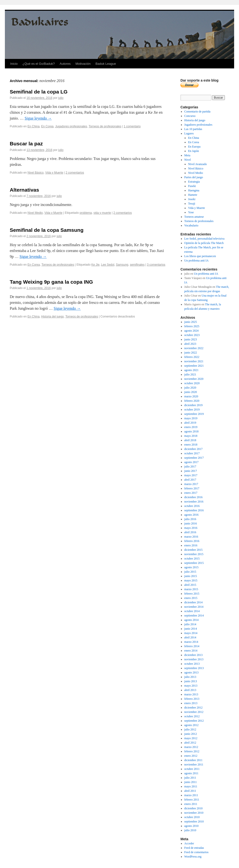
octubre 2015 (192, 559)
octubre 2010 (192, 817)
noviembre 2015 (194, 554)
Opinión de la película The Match (204, 243)
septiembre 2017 (194, 458)
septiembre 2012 (194, 721)
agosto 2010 (191, 826)
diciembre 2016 (194, 497)
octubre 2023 (192, 335)
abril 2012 (190, 743)
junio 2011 (191, 782)
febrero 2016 (192, 541)
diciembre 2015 (194, 550)
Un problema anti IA (197, 261)
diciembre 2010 (194, 808)
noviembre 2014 (194, 607)
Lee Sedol (108, 265)
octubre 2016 (192, 506)
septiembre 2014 (194, 616)
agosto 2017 (191, 462)
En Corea (47, 126)
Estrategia (194, 182)
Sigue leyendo (38, 118)
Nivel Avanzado (197, 164)
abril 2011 (190, 791)
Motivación (83, 64)
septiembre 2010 (194, 821)
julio (61, 98)
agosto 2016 (191, 515)
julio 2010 (190, 830)
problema (86, 213)
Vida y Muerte (54, 173)
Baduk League (106, 64)
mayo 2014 (191, 633)
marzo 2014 (191, 642)
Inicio (14, 64)
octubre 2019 (192, 410)
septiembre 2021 (194, 366)
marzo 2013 (191, 694)
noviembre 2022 (194, 348)
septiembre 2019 (194, 414)
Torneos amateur (194, 217)
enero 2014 (191, 651)
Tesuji (192, 204)
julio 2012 (190, 729)
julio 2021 (190, 374)
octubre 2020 (192, 383)
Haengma (194, 190)
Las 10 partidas (193, 129)
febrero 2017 (192, 488)
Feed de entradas (194, 848)
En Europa (194, 147)
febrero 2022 (192, 357)
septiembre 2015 (194, 563)
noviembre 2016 (194, 502)
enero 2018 (191, 445)
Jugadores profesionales (71, 126)
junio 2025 (191, 322)
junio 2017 (191, 471)
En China (34, 126)
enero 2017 (191, 493)
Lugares (189, 133)
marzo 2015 (191, 589)
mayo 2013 (191, 686)
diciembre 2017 (194, 449)
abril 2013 (190, 690)
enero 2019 (191, 427)
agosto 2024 (191, 331)
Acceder (189, 843)
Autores (65, 64)
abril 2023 (190, 344)
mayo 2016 (191, 528)
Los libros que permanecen (200, 256)
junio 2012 (191, 734)
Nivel (188, 160)
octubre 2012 (192, 716)
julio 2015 (190, 572)
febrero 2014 (192, 646)
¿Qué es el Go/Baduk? (39, 64)
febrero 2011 (192, 800)
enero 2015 (191, 598)
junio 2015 (191, 576)
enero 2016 (191, 545)
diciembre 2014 (194, 602)
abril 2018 (190, 440)
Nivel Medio (35, 213)
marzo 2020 (191, 396)
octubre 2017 (192, 453)
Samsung (122, 265)
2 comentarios (75, 173)
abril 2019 (190, 423)
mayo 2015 (191, 580)
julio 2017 (190, 467)
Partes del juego (194, 177)
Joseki (192, 199)
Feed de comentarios (196, 852)
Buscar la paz (26, 144)
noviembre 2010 (194, 813)
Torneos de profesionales (105, 126)
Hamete (193, 195)
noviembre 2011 (194, 765)
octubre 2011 (192, 769)
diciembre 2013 (194, 655)
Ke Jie (95, 265)
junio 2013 (191, 681)
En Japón (193, 151)
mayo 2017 (191, 475)
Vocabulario (191, 225)
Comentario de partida (197, 112)
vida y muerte (102, 213)
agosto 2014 (191, 620)
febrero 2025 (192, 326)
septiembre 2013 (194, 668)
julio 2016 (190, 519)
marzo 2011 (191, 795)
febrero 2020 (192, 401)
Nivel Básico (36, 173)
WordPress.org (193, 857)
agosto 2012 (191, 725)
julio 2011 (190, 778)
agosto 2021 (191, 370)
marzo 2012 (191, 747)
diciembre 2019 (194, 405)
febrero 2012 (192, 751)
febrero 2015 (192, 594)
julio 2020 (190, 388)
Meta (187, 155)
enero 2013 (191, 703)
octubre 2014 (192, 611)
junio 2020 (191, 392)
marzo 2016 (191, 537)
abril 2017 (190, 480)
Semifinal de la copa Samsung (47, 230)
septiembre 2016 (194, 510)
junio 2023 (191, 339)
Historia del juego (53, 317)
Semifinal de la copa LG (39, 92)
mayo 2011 (191, 786)
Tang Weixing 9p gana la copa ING (51, 282)
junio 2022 (191, 353)
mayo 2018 (191, 436)
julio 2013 (190, 677)
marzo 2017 (191, 484)
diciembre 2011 (194, 760)
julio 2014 (190, 624)
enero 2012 (191, 756)
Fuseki (192, 186)
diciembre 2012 (194, 708)
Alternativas (24, 190)
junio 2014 (191, 629)
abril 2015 (190, 585)
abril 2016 (190, 532)
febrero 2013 (192, 699)
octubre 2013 (192, 664)
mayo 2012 (191, 738)
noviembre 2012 (194, 712)
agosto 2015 (191, 567)
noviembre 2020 (194, 379)
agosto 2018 (191, 431)
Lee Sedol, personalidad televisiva (204, 239)
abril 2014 (190, 637)
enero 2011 (191, 804)
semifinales (137, 265)
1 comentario (132, 126)
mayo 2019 (191, 418)
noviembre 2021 (194, 361)
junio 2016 (191, 523)
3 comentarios (156, 265)
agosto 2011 (191, 773)
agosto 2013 (191, 672)
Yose (191, 212)
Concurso (190, 116)
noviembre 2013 (194, 659)
